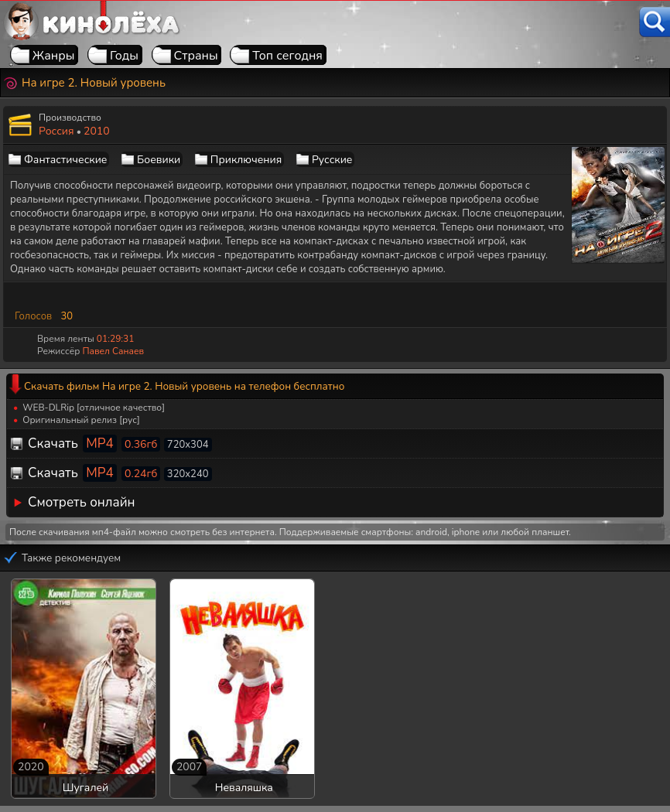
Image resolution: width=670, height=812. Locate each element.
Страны (196, 56)
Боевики (159, 160)
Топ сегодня (287, 56)
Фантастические (65, 160)
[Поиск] (655, 22)
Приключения (246, 160)
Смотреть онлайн (82, 502)
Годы (124, 56)
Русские (332, 160)
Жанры (54, 56)
